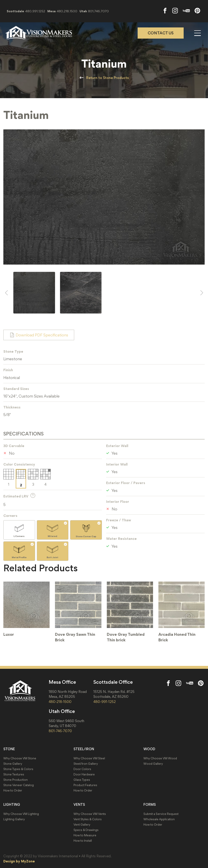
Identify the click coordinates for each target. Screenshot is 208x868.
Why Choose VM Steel (89, 758)
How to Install (83, 841)
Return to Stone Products (107, 78)
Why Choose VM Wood (160, 758)
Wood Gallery (153, 764)
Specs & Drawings (86, 830)
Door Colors (82, 769)
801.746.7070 (98, 11)
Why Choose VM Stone (20, 758)
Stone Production (16, 780)
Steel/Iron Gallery (86, 764)
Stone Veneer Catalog (19, 785)
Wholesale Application (159, 819)
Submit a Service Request (161, 814)
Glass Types (82, 780)
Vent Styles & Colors (88, 819)
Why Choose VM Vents (90, 814)
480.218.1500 (67, 11)
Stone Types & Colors (18, 769)
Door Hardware (84, 774)
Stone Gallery (13, 764)
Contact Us (161, 33)
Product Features (85, 785)
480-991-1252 (105, 702)
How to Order (13, 790)
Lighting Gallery (14, 819)
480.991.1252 (35, 11)
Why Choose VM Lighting (21, 814)
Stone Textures (14, 774)
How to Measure (85, 835)
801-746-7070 (60, 731)
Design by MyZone (19, 861)
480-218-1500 (60, 702)
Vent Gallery (82, 825)
